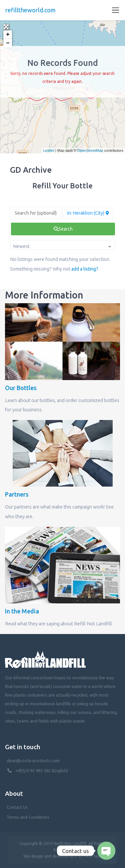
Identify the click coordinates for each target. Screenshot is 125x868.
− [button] (8, 43)
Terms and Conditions (28, 817)
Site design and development (50, 856)
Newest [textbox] (21, 246)
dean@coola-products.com (34, 760)
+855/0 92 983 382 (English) (42, 770)
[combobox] (62, 245)
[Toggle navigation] (115, 10)
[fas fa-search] (63, 229)
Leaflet (49, 150)
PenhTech (93, 856)
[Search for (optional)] (35, 213)
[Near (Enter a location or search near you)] (88, 213)
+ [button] (8, 35)
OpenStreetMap (90, 150)
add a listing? (85, 269)
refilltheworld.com (30, 10)
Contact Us (17, 807)
